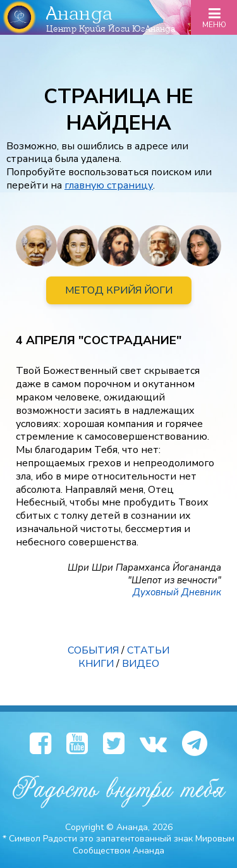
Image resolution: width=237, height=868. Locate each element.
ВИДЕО (141, 664)
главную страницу (109, 185)
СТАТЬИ (148, 650)
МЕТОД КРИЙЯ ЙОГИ (119, 290)
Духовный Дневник (177, 592)
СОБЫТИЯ (93, 650)
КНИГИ (96, 664)
